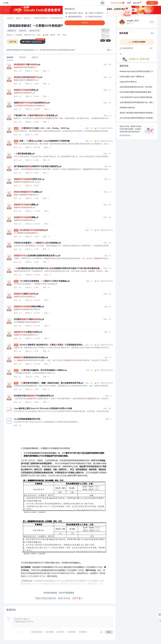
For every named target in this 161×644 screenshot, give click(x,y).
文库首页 (10, 18)
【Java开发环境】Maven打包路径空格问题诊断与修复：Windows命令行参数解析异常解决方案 (137, 97)
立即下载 (78, 598)
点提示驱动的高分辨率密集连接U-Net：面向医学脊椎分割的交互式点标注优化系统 (137, 103)
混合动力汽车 (34, 31)
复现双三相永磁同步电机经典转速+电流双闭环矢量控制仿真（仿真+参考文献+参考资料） (137, 113)
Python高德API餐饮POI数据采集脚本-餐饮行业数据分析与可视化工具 (137, 92)
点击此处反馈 (125, 136)
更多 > (153, 33)
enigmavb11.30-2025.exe (128, 82)
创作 (152, 3)
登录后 (62, 593)
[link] (10, 18)
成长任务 (137, 2)
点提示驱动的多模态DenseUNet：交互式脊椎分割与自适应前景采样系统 (137, 87)
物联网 (18, 18)
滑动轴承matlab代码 (127, 108)
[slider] (18, 632)
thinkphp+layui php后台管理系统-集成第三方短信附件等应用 (137, 72)
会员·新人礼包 (118, 3)
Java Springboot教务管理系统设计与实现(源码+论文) (137, 118)
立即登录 (85, 23)
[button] (110, 50)
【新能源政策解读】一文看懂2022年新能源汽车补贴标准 (42, 26)
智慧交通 (27, 18)
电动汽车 (23, 31)
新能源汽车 (12, 31)
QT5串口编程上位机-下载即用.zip (132, 77)
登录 (102, 3)
